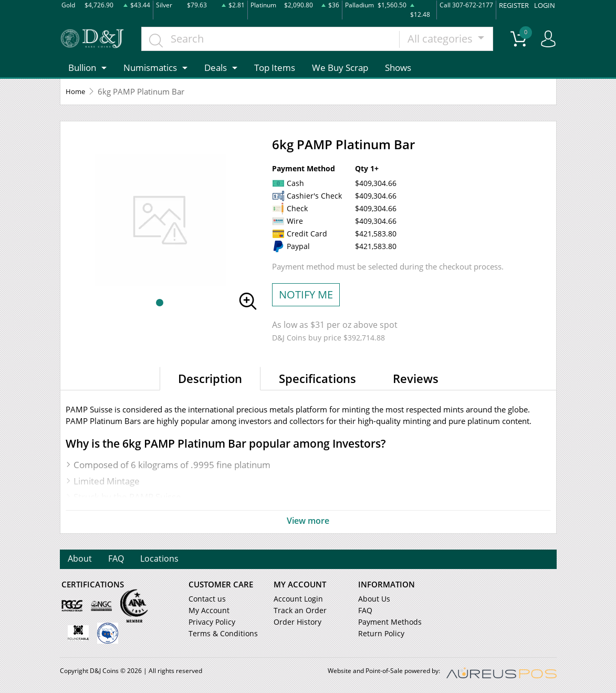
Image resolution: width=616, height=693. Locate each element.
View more (308, 520)
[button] (160, 302)
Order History (295, 623)
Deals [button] (216, 66)
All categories (443, 38)
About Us (373, 599)
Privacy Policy (210, 623)
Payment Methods (387, 623)
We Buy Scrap (340, 66)
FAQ (118, 559)
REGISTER (517, 4)
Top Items (275, 66)
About (81, 559)
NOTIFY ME (306, 293)
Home (77, 91)
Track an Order (297, 611)
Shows (398, 66)
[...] (273, 38)
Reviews (416, 377)
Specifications (317, 377)
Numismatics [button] (150, 66)
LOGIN (546, 4)
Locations (163, 559)
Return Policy (379, 634)
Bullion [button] (82, 66)
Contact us (205, 599)
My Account (207, 611)
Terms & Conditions (219, 634)
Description (210, 377)
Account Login (296, 599)
